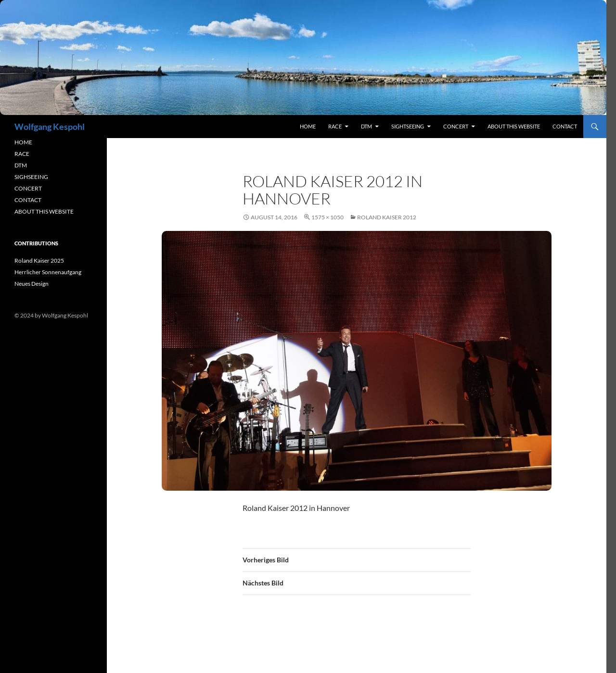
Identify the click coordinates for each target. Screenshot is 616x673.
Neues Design (32, 284)
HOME (23, 142)
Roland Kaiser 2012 (387, 217)
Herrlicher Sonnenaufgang (48, 272)
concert (456, 126)
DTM (366, 126)
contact (565, 126)
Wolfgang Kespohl (50, 127)
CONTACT (28, 200)
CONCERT (28, 188)
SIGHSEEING (31, 177)
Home (308, 126)
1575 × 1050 (327, 217)
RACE (335, 126)
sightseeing (408, 126)
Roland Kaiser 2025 (39, 260)
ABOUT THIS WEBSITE (44, 211)
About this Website (514, 126)
